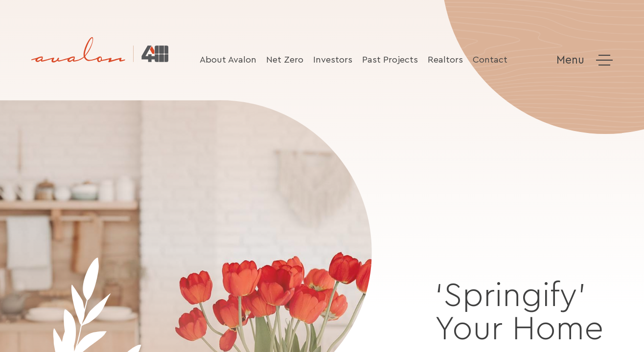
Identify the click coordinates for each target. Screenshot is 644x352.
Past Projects (390, 60)
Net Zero (285, 60)
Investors (333, 60)
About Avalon (228, 60)
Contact (490, 60)
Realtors (445, 60)
